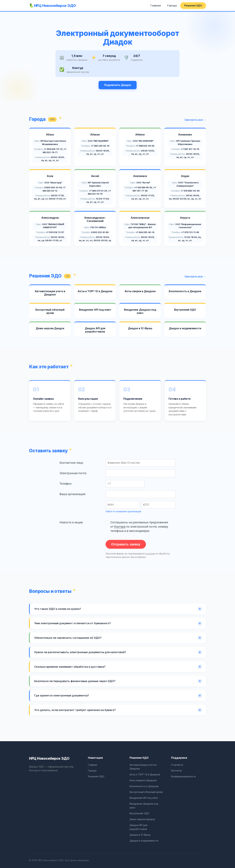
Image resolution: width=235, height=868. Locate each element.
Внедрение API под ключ (144, 798)
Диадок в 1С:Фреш (140, 835)
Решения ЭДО (193, 6)
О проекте (177, 765)
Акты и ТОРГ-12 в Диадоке (145, 774)
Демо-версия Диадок (142, 819)
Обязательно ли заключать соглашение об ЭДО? (68, 638)
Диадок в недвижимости (144, 841)
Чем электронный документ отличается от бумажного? (73, 623)
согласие (150, 554)
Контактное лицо (71, 463)
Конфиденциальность (184, 776)
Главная (156, 6)
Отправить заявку (126, 544)
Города (172, 6)
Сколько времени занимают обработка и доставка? (70, 667)
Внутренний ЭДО (139, 813)
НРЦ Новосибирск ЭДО (55, 6)
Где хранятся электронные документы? (62, 695)
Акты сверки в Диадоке (143, 780)
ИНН (111, 505)
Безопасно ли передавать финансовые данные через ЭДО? (75, 681)
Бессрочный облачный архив (146, 792)
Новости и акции (71, 522)
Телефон (66, 484)
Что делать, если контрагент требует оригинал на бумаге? (75, 710)
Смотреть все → (195, 120)
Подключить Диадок (118, 85)
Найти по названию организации (123, 511)
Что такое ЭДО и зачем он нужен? (58, 609)
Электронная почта (73, 473)
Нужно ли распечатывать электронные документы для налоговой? (80, 652)
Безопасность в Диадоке (144, 786)
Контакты (176, 771)
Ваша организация (72, 494)
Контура (120, 527)
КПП (146, 505)
